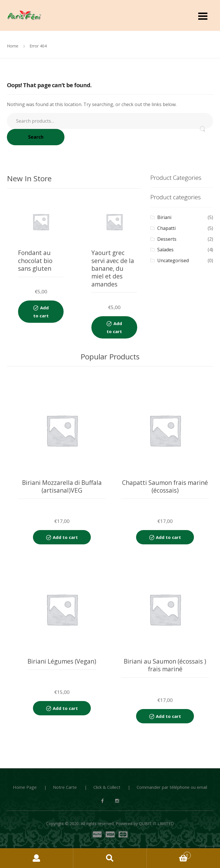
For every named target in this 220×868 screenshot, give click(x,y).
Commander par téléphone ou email (172, 787)
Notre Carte (65, 787)
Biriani (164, 217)
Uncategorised (173, 260)
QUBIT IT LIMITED (156, 824)
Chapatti (166, 228)
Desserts (167, 239)
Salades (165, 250)
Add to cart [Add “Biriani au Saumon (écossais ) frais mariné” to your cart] (168, 716)
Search (36, 137)
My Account (37, 858)
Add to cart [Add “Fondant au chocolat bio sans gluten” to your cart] (41, 312)
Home (13, 46)
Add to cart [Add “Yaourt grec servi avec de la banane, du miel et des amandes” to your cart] (114, 327)
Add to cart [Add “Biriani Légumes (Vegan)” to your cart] (65, 708)
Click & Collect (107, 787)
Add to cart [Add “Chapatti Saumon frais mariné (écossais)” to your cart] (168, 537)
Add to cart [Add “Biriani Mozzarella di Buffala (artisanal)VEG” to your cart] (65, 537)
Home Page (25, 787)
